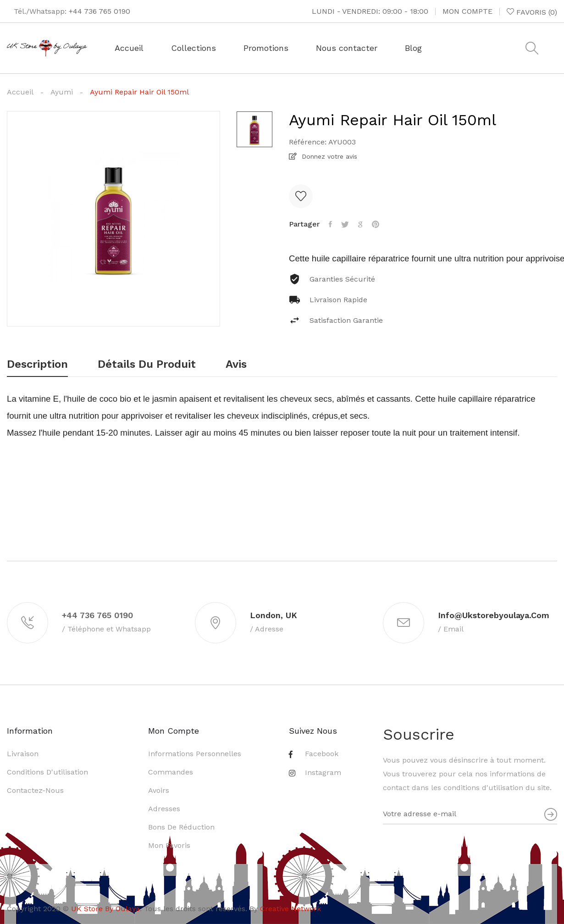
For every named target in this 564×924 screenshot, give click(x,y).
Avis (236, 365)
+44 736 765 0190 (100, 11)
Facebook (322, 754)
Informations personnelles (195, 754)
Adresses (164, 809)
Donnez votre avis (328, 156)
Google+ (360, 224)
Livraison (23, 754)
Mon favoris (169, 845)
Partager (330, 224)
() (532, 12)
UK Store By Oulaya (105, 909)
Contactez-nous (35, 790)
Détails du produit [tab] (147, 365)
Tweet (345, 224)
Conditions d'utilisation (47, 772)
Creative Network (290, 909)
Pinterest (376, 224)
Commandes (171, 772)
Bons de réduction (181, 827)
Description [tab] (37, 365)
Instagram (323, 772)
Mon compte (467, 11)
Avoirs (159, 790)
